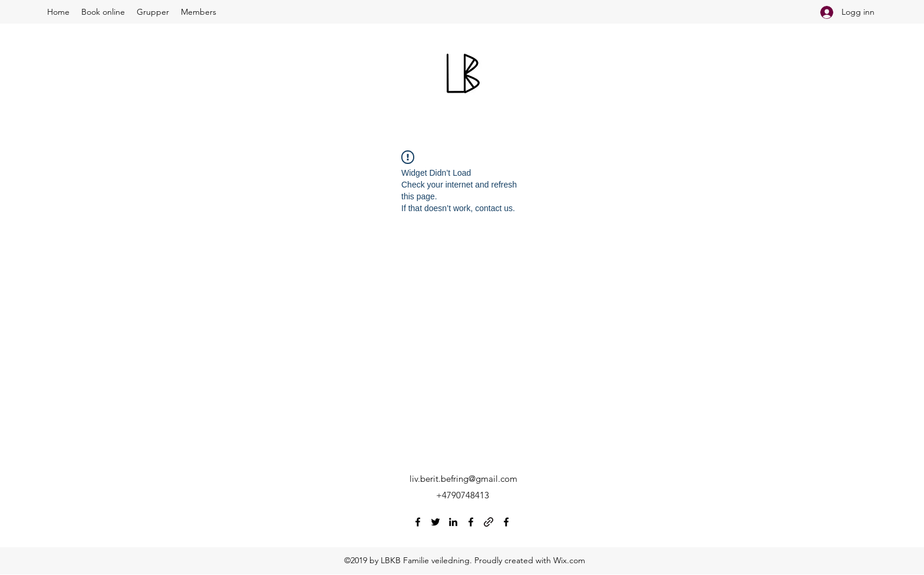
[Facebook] (418, 522)
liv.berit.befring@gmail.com (463, 479)
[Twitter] (435, 522)
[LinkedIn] (453, 522)
